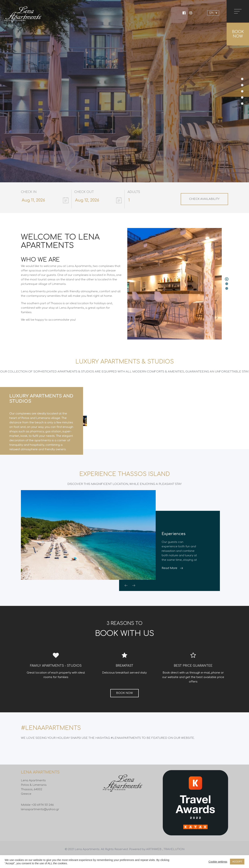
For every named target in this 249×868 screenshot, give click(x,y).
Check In (29, 192)
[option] (125, 424)
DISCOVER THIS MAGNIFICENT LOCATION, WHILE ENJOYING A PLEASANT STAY (124, 490)
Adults (134, 192)
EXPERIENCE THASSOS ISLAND (125, 481)
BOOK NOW (238, 34)
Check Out (84, 192)
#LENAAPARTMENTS (51, 734)
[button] (227, 279)
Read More (169, 574)
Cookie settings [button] (218, 862)
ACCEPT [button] (237, 862)
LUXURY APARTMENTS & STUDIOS (125, 362)
